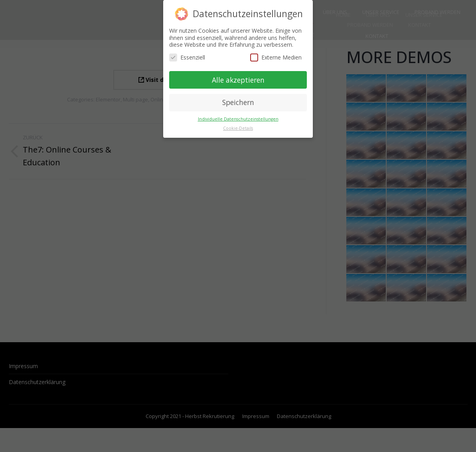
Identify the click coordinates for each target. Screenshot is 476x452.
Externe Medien (276, 56)
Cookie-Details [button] (238, 128)
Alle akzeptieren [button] (238, 79)
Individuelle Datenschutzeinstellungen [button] (238, 119)
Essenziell (187, 56)
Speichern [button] (238, 102)
